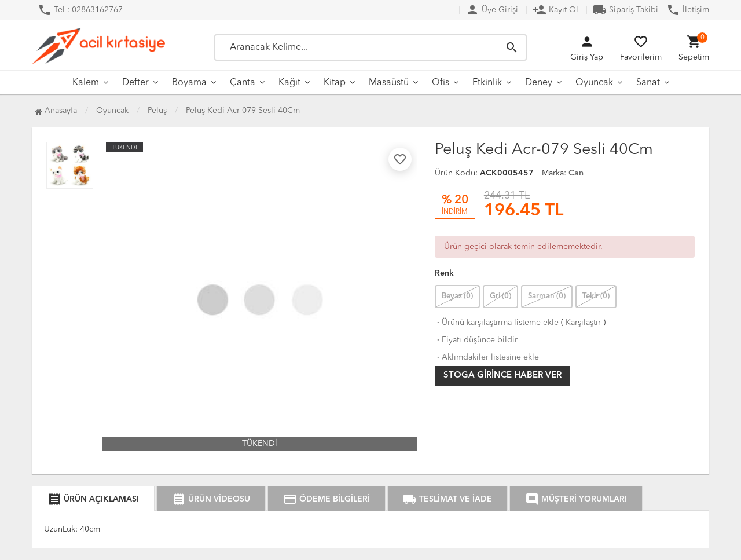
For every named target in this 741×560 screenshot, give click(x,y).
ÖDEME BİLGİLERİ (327, 499)
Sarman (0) (547, 296)
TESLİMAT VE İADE (447, 499)
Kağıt (289, 83)
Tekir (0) (596, 296)
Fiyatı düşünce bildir (476, 340)
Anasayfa (56, 111)
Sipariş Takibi (626, 10)
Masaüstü (389, 83)
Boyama (189, 83)
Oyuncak (594, 83)
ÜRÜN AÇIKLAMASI (93, 499)
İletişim (688, 10)
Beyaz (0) (457, 296)
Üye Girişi (492, 10)
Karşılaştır (583, 323)
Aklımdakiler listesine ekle (487, 357)
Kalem (86, 83)
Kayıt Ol (555, 10)
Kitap (335, 83)
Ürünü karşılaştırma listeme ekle (497, 323)
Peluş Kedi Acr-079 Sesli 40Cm (243, 111)
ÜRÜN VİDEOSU (211, 499)
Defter (135, 83)
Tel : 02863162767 (80, 10)
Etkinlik (487, 83)
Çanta (243, 83)
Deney (539, 83)
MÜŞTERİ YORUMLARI (576, 499)
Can (576, 173)
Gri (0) (500, 296)
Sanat (648, 83)
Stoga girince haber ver (502, 376)
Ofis (441, 83)
